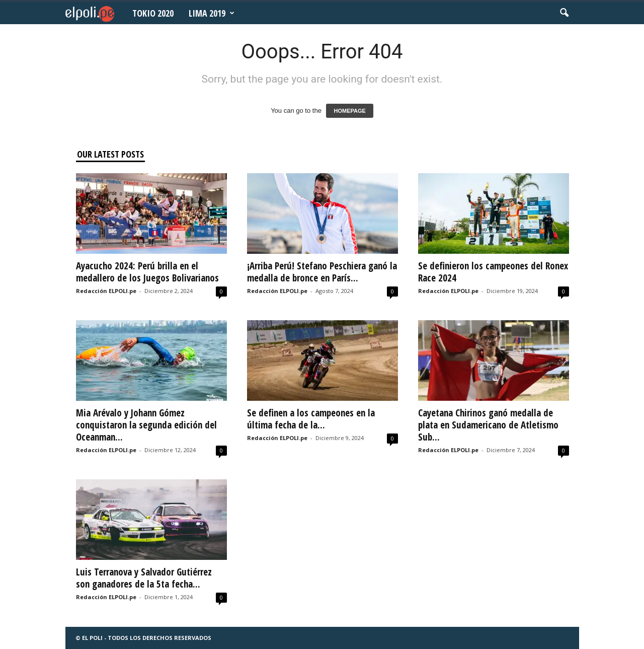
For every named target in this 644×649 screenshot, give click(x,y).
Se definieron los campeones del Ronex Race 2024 (493, 272)
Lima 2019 (212, 13)
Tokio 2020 (153, 13)
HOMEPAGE (349, 111)
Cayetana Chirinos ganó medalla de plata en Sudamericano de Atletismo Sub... (488, 425)
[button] (564, 13)
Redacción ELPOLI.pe (106, 291)
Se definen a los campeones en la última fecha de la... (311, 419)
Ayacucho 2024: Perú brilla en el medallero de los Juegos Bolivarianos (147, 272)
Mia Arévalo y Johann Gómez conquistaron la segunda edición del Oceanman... (146, 425)
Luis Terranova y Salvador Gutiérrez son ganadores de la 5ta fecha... (144, 578)
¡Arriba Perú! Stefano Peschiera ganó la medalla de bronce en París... (322, 272)
